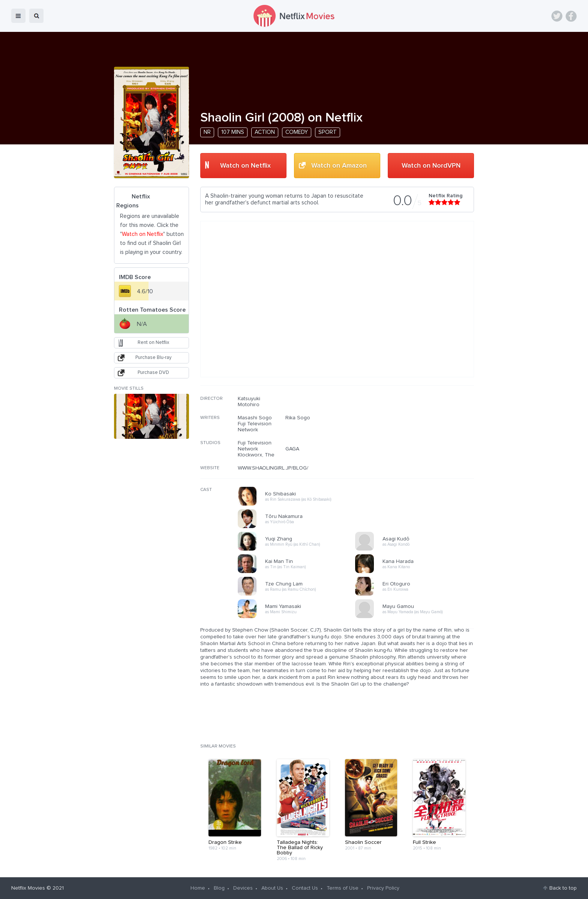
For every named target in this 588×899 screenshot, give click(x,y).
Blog (219, 888)
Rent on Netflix (153, 343)
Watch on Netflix (245, 166)
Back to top (563, 888)
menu (18, 16)
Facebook (571, 16)
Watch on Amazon (339, 166)
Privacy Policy (383, 888)
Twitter (557, 16)
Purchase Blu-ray (153, 358)
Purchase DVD (153, 373)
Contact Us (305, 888)
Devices (243, 888)
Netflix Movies (28, 888)
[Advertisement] (418, 444)
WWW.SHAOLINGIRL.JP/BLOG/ (273, 468)
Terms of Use (343, 888)
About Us (272, 888)
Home (198, 888)
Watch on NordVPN (431, 166)
